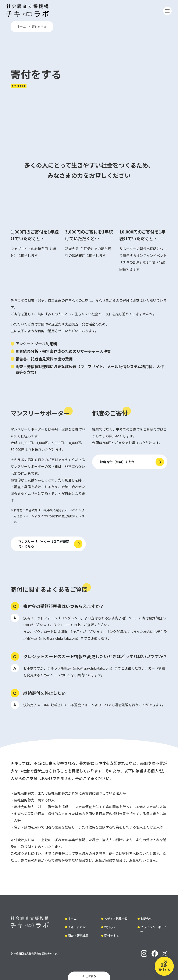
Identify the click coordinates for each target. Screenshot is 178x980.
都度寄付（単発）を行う (117, 462)
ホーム (21, 26)
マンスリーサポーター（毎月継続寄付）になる (44, 544)
